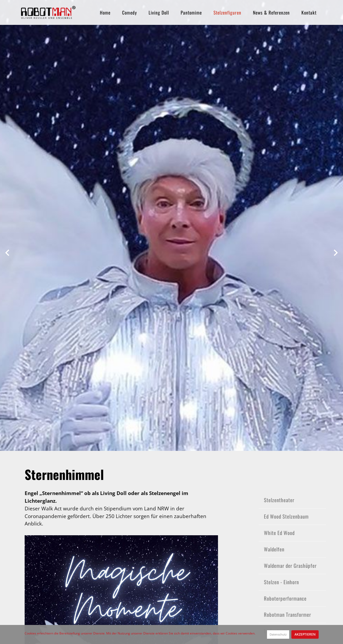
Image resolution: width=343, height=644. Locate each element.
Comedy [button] (130, 12)
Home (105, 12)
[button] (7, 251)
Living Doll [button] (159, 12)
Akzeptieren (305, 634)
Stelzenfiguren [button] (227, 12)
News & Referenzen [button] (271, 12)
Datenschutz (278, 634)
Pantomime (191, 12)
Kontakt (309, 12)
